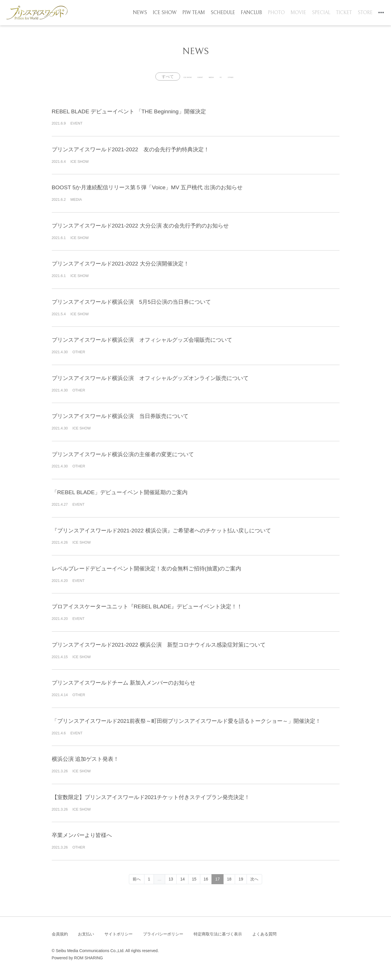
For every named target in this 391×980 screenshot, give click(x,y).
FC (238, 77)
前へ (137, 879)
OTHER (261, 77)
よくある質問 (264, 934)
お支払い (86, 934)
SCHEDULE (227, 14)
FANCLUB (254, 14)
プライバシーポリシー (163, 934)
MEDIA (215, 77)
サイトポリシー (119, 934)
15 (194, 879)
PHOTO (278, 14)
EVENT (189, 77)
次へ (254, 879)
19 (241, 879)
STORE (363, 14)
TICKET (343, 14)
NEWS (149, 14)
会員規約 (60, 934)
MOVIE (299, 14)
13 (171, 879)
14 (182, 879)
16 (206, 879)
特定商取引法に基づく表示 (218, 934)
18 (229, 879)
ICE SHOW (172, 14)
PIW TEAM (199, 14)
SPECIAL (321, 14)
